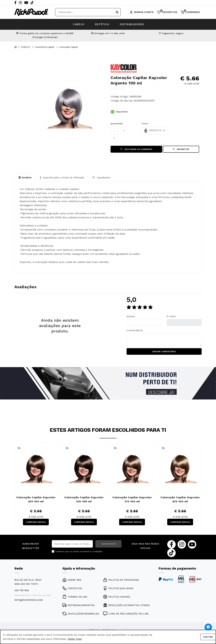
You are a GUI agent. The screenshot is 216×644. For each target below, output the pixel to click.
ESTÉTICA (102, 24)
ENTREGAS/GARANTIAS (79, 606)
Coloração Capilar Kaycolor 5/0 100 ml (84, 500)
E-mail (171, 317)
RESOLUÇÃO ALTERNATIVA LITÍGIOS (126, 606)
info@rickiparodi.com (29, 600)
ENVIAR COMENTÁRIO (164, 352)
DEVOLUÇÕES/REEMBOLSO (81, 614)
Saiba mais (75, 639)
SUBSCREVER (109, 545)
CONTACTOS (72, 589)
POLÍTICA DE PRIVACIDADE (121, 580)
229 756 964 (22, 591)
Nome (131, 317)
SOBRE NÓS (72, 580)
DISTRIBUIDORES (133, 24)
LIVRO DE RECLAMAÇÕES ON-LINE (126, 614)
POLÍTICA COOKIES (117, 597)
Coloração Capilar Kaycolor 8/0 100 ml (180, 500)
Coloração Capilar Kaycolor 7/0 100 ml (132, 500)
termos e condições (92, 552)
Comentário (135, 331)
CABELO (77, 24)
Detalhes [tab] (25, 178)
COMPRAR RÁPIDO (36, 523)
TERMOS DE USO (75, 597)
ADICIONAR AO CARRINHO (136, 149)
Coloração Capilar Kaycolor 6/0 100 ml (36, 500)
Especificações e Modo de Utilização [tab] (63, 178)
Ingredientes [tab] (104, 178)
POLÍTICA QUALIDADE (118, 589)
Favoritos (181, 149)
